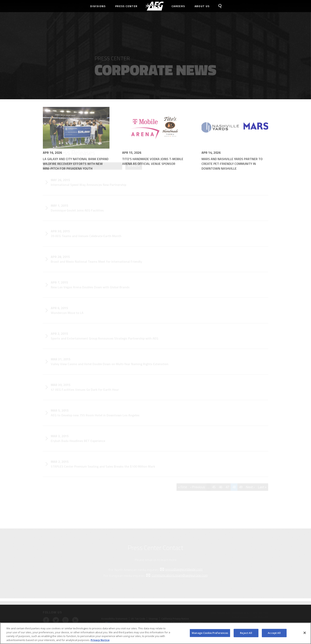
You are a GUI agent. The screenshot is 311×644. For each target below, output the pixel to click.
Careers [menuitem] (178, 6)
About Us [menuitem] (202, 6)
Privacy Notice (100, 641)
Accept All (274, 634)
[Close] (305, 634)
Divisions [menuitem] (98, 6)
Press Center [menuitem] (126, 6)
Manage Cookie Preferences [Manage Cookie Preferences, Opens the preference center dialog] (210, 634)
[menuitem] (155, 6)
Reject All (246, 634)
